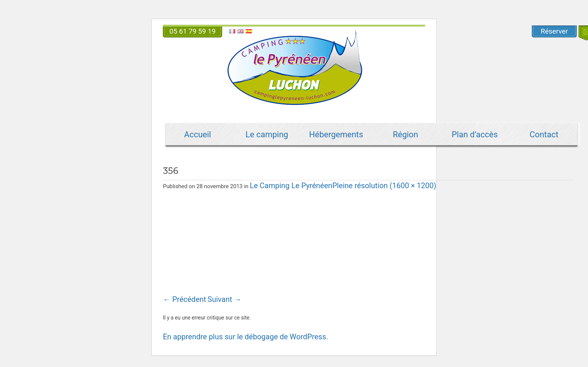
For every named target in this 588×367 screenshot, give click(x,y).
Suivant (225, 299)
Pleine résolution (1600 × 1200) (384, 186)
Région (406, 134)
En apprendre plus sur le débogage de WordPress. (245, 337)
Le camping (267, 134)
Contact (544, 134)
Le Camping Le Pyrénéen (291, 186)
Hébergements (336, 134)
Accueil (198, 134)
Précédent (184, 299)
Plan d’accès (475, 134)
